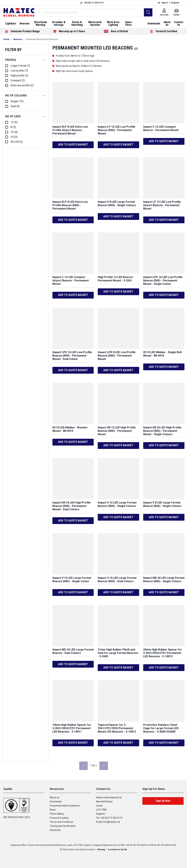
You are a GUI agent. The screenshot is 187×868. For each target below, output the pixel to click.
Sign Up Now (163, 801)
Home (6, 39)
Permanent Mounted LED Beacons (42, 39)
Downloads (56, 802)
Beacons (18, 39)
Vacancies (55, 830)
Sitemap (101, 850)
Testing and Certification (63, 826)
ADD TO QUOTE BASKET (73, 145)
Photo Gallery (57, 814)
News (53, 810)
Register (175, 3)
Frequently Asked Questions (65, 806)
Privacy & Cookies (59, 818)
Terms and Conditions (61, 822)
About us (55, 797)
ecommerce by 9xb (117, 850)
